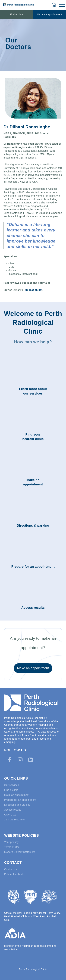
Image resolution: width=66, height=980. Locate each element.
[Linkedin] (31, 760)
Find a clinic (16, 14)
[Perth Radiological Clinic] (19, 5)
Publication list (33, 290)
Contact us (10, 869)
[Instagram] (20, 760)
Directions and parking (17, 805)
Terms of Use (12, 847)
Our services (12, 785)
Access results (13, 810)
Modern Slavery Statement (20, 852)
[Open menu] (62, 5)
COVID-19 (10, 815)
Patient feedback (14, 874)
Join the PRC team (15, 820)
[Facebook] (10, 760)
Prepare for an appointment (20, 800)
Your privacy (11, 842)
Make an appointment (50, 14)
